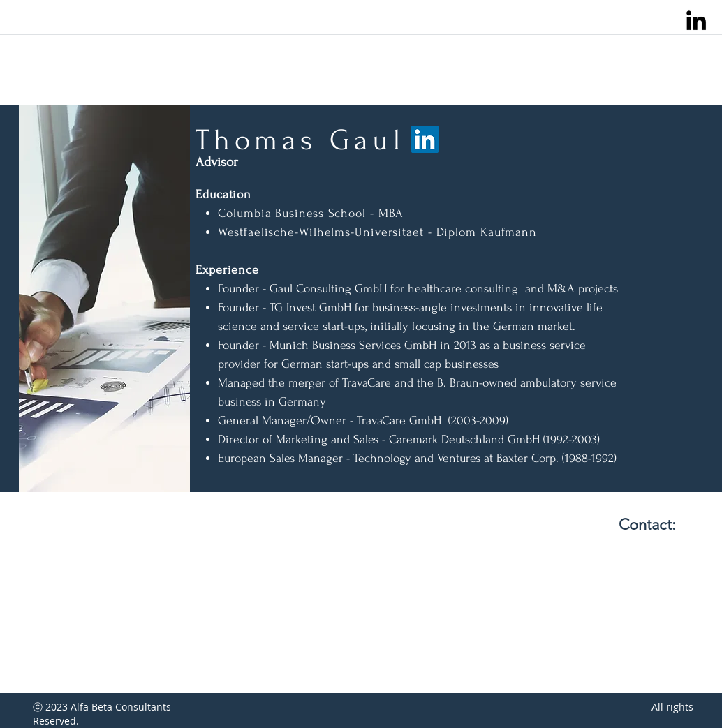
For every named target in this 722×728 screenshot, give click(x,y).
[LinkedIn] (425, 139)
